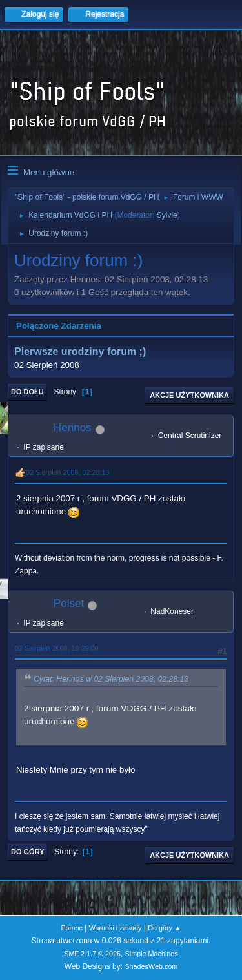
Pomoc (72, 928)
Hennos (73, 428)
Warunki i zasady (116, 928)
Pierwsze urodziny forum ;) (80, 352)
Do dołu (27, 392)
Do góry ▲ (164, 928)
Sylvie (167, 215)
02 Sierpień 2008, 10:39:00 (56, 648)
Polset (69, 603)
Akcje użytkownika (189, 395)
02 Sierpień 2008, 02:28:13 (67, 472)
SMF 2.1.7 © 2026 (92, 954)
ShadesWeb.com (151, 966)
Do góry (28, 852)
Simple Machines (152, 954)
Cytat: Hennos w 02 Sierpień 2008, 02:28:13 (111, 679)
